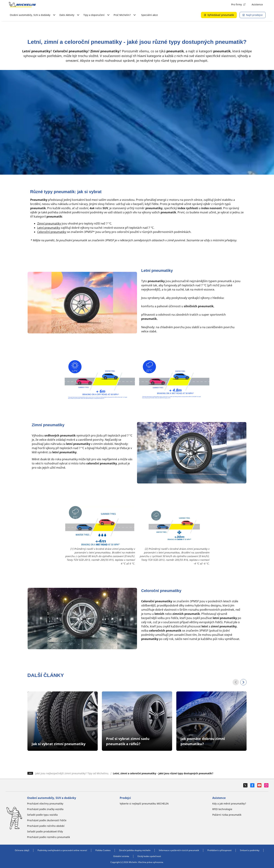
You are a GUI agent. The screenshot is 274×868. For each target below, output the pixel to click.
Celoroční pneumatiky (52, 232)
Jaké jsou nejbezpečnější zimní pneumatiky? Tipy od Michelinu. (72, 773)
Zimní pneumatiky (49, 223)
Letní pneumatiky (49, 228)
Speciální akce (149, 15)
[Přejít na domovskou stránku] (22, 5)
